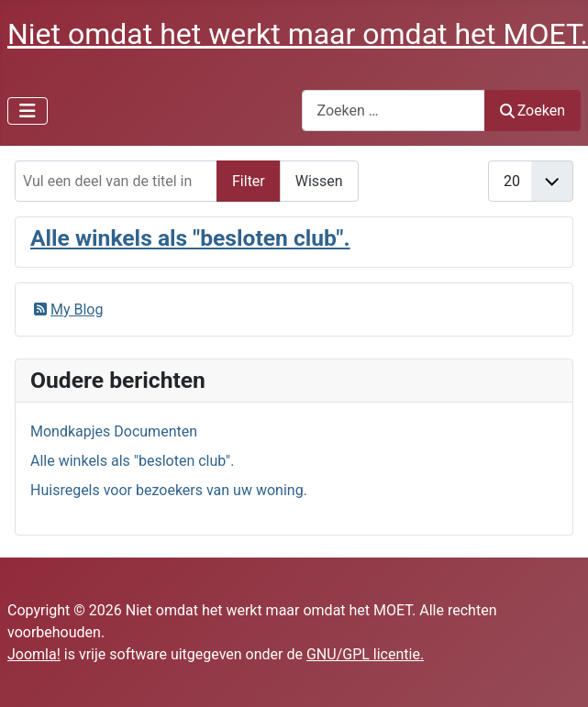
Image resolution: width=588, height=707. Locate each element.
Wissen (319, 181)
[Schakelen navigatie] (28, 111)
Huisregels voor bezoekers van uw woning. (169, 490)
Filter (249, 181)
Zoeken (533, 110)
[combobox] (394, 110)
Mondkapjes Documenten (114, 431)
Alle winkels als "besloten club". (190, 238)
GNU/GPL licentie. (365, 654)
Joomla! (34, 654)
